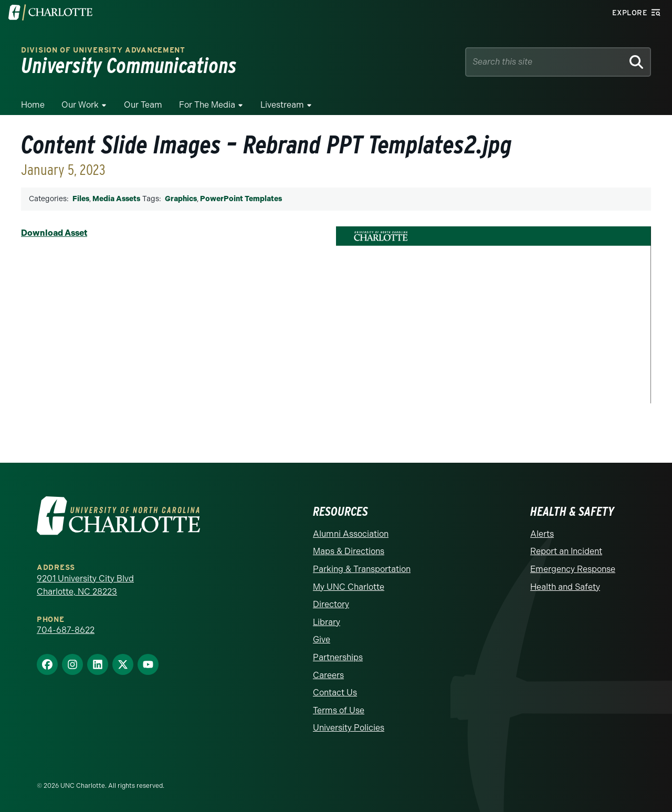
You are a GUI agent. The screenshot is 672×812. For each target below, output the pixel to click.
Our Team (143, 105)
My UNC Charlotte (349, 587)
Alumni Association (351, 534)
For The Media (207, 105)
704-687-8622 (66, 630)
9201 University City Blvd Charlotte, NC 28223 (85, 585)
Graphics (181, 199)
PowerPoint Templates (241, 199)
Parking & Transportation (362, 569)
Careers (328, 675)
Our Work (80, 105)
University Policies (349, 728)
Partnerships (338, 657)
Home (33, 105)
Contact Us (335, 693)
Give (322, 639)
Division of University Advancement (103, 50)
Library (327, 622)
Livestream (282, 105)
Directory (331, 604)
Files (81, 199)
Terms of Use (339, 710)
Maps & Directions (349, 551)
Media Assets (116, 199)
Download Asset (54, 233)
